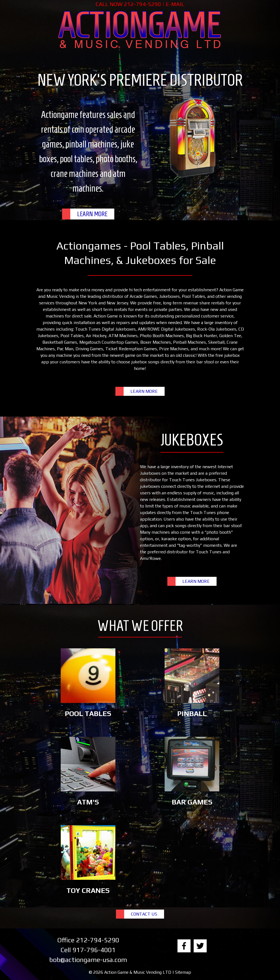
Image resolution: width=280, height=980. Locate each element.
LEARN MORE (92, 214)
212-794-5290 (142, 4)
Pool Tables (193, 296)
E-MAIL (175, 4)
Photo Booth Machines (162, 336)
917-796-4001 (94, 950)
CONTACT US (144, 914)
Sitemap (183, 972)
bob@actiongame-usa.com (88, 960)
